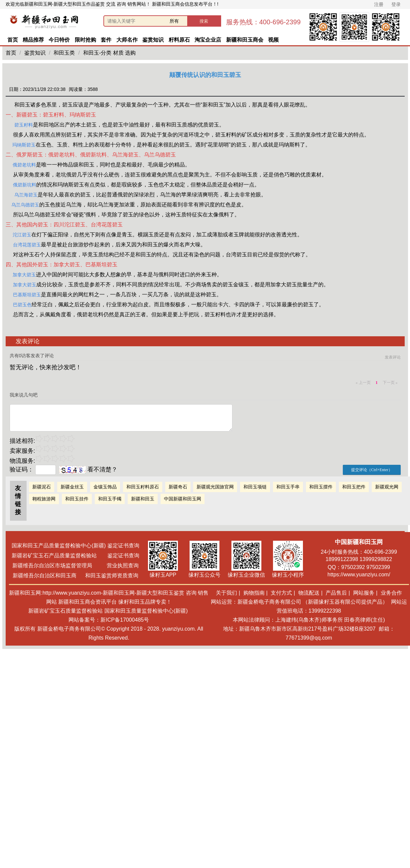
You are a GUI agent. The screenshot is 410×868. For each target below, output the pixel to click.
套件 (106, 40)
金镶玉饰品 (105, 487)
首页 (13, 40)
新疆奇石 (178, 487)
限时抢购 (85, 40)
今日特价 (59, 40)
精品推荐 (33, 40)
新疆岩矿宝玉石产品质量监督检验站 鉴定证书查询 (75, 556)
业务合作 (391, 593)
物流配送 (309, 593)
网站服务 (364, 593)
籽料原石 (179, 40)
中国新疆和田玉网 (183, 499)
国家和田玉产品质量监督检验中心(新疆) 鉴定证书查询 (75, 546)
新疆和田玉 (143, 499)
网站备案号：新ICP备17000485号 (109, 620)
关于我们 (226, 593)
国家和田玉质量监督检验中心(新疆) (146, 611)
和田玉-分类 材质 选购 (109, 53)
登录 (396, 4)
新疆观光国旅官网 (215, 487)
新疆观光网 (387, 487)
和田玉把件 (354, 487)
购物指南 (254, 593)
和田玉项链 (255, 487)
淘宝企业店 (208, 40)
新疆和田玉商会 (245, 40)
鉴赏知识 (153, 40)
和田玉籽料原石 (143, 487)
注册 (379, 4)
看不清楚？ (88, 469)
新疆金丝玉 (72, 487)
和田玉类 (64, 53)
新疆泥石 (42, 487)
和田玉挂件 (77, 499)
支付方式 (281, 593)
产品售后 (336, 593)
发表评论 (393, 357)
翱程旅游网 (44, 499)
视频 (273, 40)
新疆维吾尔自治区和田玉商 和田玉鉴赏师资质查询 (76, 576)
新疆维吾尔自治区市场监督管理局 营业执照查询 (75, 566)
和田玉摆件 (321, 487)
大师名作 (127, 40)
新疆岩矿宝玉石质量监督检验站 (66, 611)
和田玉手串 (288, 487)
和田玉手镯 (110, 499)
